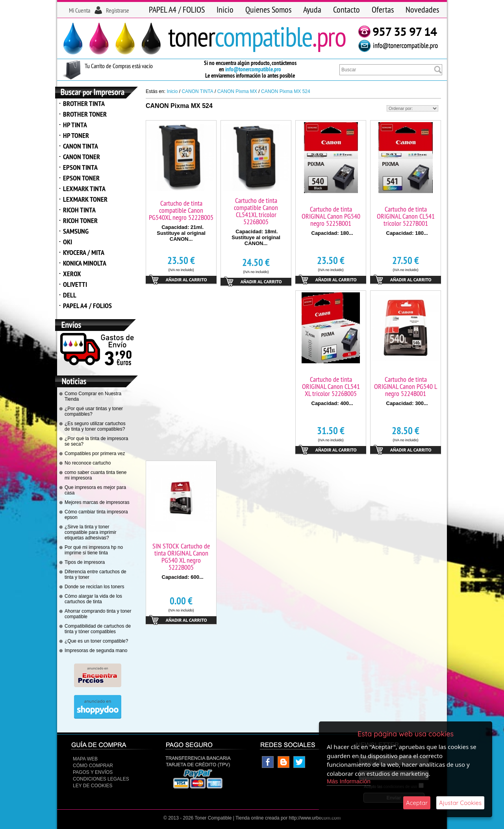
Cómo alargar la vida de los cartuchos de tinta (93, 599)
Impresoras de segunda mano (96, 651)
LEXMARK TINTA (84, 189)
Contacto (346, 9)
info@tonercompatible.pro (253, 69)
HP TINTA (75, 125)
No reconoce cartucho (88, 463)
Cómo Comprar (93, 766)
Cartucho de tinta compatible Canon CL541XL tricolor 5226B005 (256, 211)
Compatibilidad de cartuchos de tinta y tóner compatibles (98, 629)
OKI (68, 242)
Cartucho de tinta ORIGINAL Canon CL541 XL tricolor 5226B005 (331, 386)
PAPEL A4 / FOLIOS (177, 9)
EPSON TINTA (80, 167)
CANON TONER (82, 157)
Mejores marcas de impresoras (97, 502)
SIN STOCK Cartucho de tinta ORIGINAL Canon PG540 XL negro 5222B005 (181, 557)
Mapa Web (85, 759)
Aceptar (417, 803)
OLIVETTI (75, 284)
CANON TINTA (81, 146)
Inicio (225, 9)
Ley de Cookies (93, 786)
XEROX (72, 274)
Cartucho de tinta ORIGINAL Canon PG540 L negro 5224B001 (406, 386)
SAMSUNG (76, 231)
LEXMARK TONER (85, 199)
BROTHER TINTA (84, 103)
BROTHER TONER (85, 114)
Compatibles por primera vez (95, 454)
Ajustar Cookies (460, 803)
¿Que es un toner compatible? (96, 641)
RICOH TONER (80, 220)
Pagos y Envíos (93, 772)
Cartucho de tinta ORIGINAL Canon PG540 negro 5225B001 (331, 216)
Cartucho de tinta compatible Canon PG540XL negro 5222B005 (181, 210)
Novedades (422, 9)
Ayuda (312, 9)
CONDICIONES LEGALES (101, 779)
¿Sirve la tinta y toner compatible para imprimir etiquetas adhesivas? (90, 532)
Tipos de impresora (85, 562)
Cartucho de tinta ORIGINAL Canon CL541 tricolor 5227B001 (406, 216)
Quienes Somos (268, 9)
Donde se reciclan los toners (94, 587)
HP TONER (76, 135)
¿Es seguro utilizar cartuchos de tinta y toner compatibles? (95, 426)
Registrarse (118, 10)
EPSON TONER (81, 178)
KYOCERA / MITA (84, 252)
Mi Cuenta (80, 10)
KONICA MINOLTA (85, 263)
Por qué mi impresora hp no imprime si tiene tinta (94, 550)
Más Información (349, 781)
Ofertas (383, 9)
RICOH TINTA (79, 210)
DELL (70, 295)
